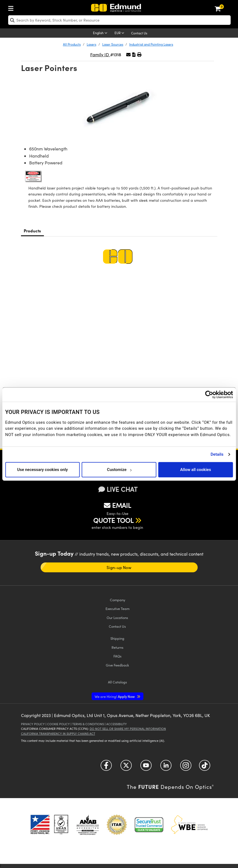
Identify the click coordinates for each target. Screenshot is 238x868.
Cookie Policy (58, 724)
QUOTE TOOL (113, 520)
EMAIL (118, 505)
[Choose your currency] (120, 33)
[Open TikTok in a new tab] (205, 767)
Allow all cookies (196, 470)
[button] (134, 54)
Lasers (91, 44)
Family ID (100, 54)
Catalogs (118, 682)
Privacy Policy (33, 724)
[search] (119, 20)
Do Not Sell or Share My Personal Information (128, 729)
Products (32, 231)
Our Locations (117, 617)
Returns (118, 647)
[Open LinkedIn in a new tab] (166, 767)
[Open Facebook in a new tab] (106, 767)
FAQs (118, 656)
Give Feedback (117, 665)
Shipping (117, 638)
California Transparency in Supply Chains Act (58, 734)
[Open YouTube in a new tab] (146, 767)
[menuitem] (12, 7)
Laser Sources (113, 44)
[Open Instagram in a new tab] (186, 767)
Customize (119, 470)
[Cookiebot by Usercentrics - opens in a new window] (209, 395)
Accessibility (117, 724)
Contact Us (139, 33)
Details (217, 454)
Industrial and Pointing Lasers (151, 44)
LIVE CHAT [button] (118, 489)
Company (118, 600)
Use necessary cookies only (43, 470)
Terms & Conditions (88, 724)
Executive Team (118, 608)
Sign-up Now (119, 567)
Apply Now (115, 696)
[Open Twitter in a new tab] (126, 767)
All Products (72, 44)
